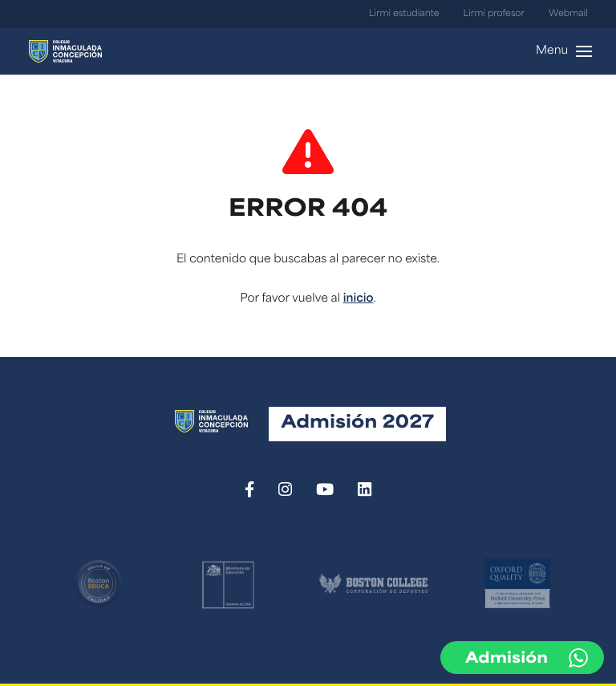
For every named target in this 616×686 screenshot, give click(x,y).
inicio (359, 299)
